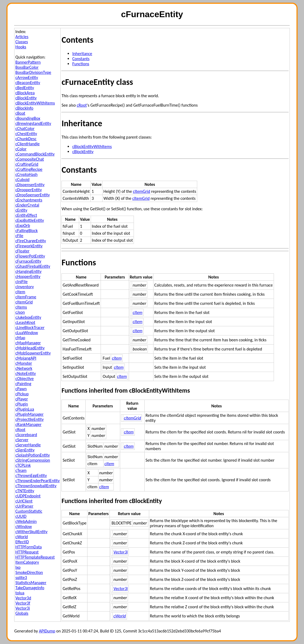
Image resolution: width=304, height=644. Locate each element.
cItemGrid (24, 302)
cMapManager (28, 343)
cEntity (21, 210)
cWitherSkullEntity (31, 532)
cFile (19, 236)
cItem (20, 292)
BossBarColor (27, 67)
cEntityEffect (26, 215)
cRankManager (28, 424)
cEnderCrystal (27, 205)
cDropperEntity (28, 190)
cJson (20, 312)
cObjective (24, 379)
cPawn (21, 389)
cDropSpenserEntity (32, 195)
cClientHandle (27, 144)
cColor (21, 149)
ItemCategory (27, 562)
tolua (20, 593)
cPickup (22, 394)
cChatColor (25, 129)
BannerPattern (28, 62)
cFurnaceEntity (28, 261)
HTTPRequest (27, 552)
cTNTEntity (25, 491)
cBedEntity (25, 88)
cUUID (21, 516)
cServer (22, 440)
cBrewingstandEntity (33, 123)
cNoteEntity (25, 373)
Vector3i (23, 608)
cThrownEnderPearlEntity (37, 481)
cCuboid (22, 180)
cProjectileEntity (29, 419)
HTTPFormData (28, 547)
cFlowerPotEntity (30, 256)
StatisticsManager (31, 583)
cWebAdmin (26, 521)
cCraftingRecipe (29, 169)
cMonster (24, 363)
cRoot (20, 430)
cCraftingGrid (27, 164)
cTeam (21, 470)
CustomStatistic (29, 511)
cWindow (23, 527)
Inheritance (82, 54)
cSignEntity (25, 450)
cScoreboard (26, 435)
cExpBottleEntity (30, 220)
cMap (20, 338)
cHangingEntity (28, 271)
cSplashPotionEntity (32, 455)
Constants (81, 59)
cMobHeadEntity (30, 348)
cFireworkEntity (29, 246)
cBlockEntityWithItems (35, 103)
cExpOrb (23, 225)
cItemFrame (26, 297)
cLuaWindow (27, 333)
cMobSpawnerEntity (33, 353)
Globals (22, 613)
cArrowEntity (27, 77)
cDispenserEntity (30, 185)
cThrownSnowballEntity (36, 486)
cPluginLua (25, 409)
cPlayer (22, 399)
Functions (81, 64)
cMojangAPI (26, 358)
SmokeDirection (29, 572)
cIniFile (21, 282)
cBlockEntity (26, 98)
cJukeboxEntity (28, 317)
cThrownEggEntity (31, 475)
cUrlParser (24, 506)
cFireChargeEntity (31, 241)
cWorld (21, 537)
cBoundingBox (28, 118)
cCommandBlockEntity (35, 154)
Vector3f (23, 603)
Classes (22, 42)
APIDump (47, 631)
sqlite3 (21, 578)
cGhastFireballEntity (33, 266)
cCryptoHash (26, 174)
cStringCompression (33, 460)
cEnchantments (29, 200)
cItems (21, 307)
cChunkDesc (26, 139)
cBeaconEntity (28, 83)
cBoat (20, 113)
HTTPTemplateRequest (35, 557)
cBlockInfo (24, 108)
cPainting (23, 384)
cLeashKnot (25, 322)
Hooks (21, 47)
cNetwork (24, 368)
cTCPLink (23, 465)
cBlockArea (25, 93)
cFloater (22, 251)
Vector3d (23, 598)
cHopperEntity (28, 276)
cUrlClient (24, 501)
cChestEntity (26, 134)
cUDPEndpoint (28, 496)
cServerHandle (28, 445)
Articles (22, 37)
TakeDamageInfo (30, 588)
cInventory (25, 287)
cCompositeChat (30, 159)
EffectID (22, 542)
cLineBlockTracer (30, 328)
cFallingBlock (26, 231)
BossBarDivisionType (33, 72)
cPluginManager (29, 414)
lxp (18, 567)
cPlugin (22, 404)
